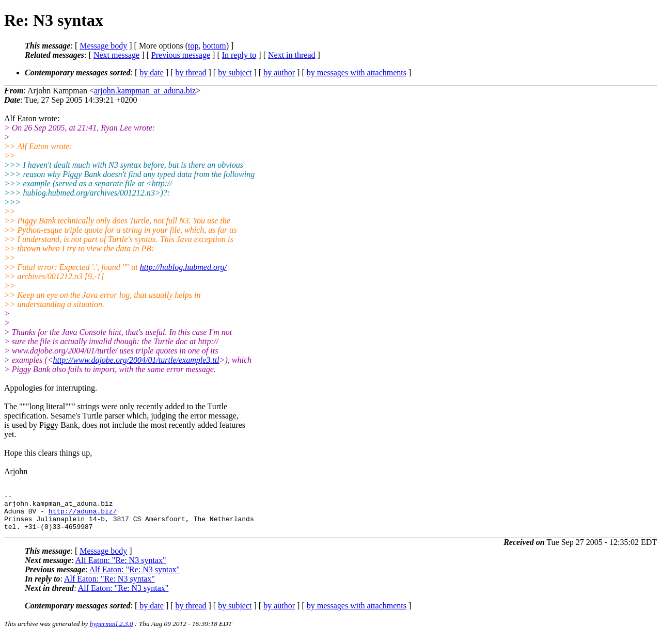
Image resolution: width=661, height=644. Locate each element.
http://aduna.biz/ (83, 516)
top (193, 46)
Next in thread (292, 55)
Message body (103, 46)
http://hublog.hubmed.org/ (183, 267)
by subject (235, 73)
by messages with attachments (357, 73)
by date (152, 73)
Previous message (181, 55)
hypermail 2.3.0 (112, 631)
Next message (116, 55)
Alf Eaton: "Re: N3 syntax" (121, 568)
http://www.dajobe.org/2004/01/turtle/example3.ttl (136, 360)
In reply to (239, 55)
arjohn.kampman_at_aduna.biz (145, 91)
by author (279, 73)
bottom (214, 46)
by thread (191, 73)
